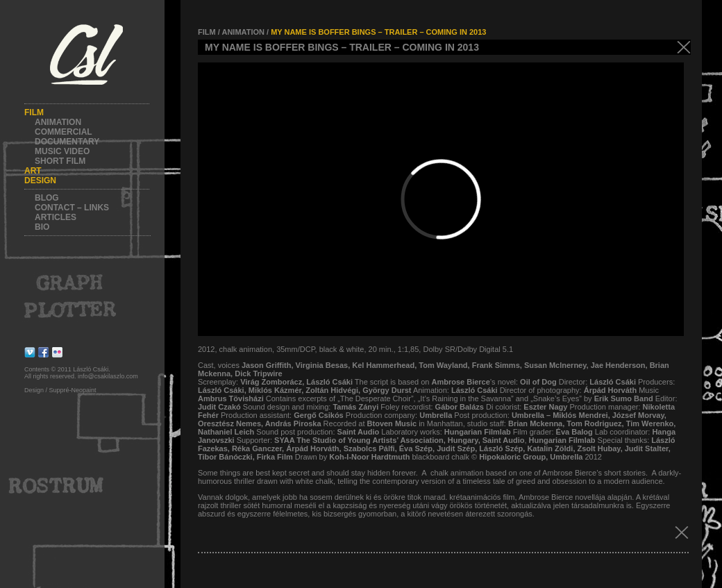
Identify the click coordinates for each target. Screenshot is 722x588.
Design (40, 180)
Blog (47, 198)
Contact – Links (72, 208)
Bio (42, 227)
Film (34, 112)
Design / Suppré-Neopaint (60, 390)
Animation (58, 122)
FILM (207, 32)
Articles (56, 217)
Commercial (64, 132)
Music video (62, 151)
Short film (60, 161)
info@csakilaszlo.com (108, 376)
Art (33, 171)
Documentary (67, 142)
